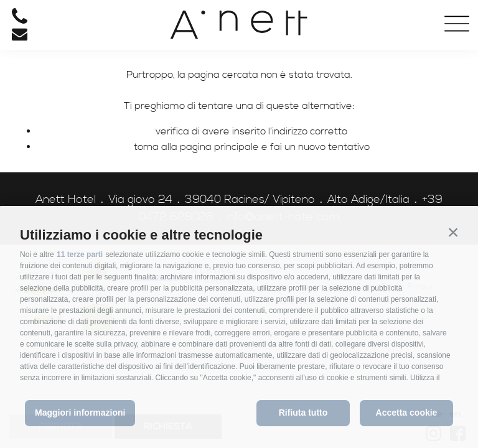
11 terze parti (80, 254)
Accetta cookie (407, 413)
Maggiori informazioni (80, 413)
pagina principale (219, 147)
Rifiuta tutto (303, 413)
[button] (453, 232)
